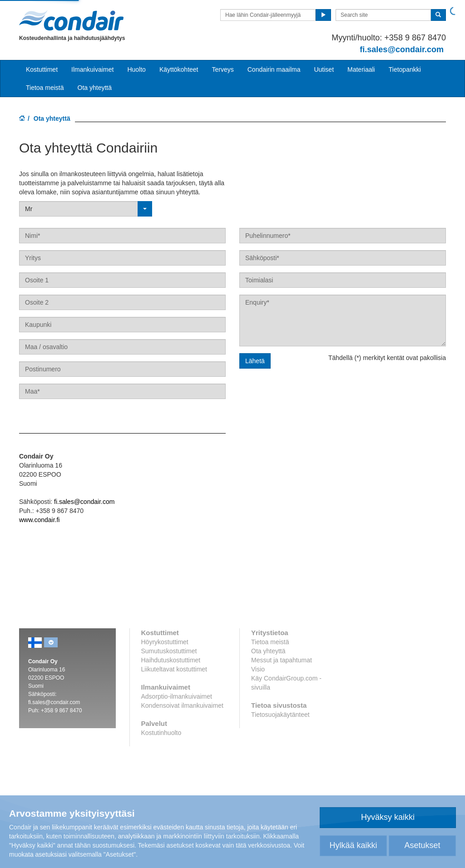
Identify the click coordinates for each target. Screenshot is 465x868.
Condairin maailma (274, 69)
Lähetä (255, 361)
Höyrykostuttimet (165, 642)
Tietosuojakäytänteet (280, 715)
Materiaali (361, 69)
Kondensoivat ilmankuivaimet (182, 705)
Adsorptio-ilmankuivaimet (177, 696)
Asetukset (422, 845)
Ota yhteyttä (95, 88)
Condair (71, 20)
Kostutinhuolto (161, 733)
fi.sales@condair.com (84, 502)
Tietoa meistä (45, 88)
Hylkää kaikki (353, 845)
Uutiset (324, 69)
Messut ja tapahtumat (282, 660)
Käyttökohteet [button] (179, 69)
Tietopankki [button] (405, 69)
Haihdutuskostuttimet (171, 660)
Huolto (136, 69)
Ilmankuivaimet (92, 69)
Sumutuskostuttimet (169, 651)
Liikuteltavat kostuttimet (174, 669)
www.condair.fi (39, 520)
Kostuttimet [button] (42, 69)
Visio (258, 669)
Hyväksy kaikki (388, 817)
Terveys (223, 69)
